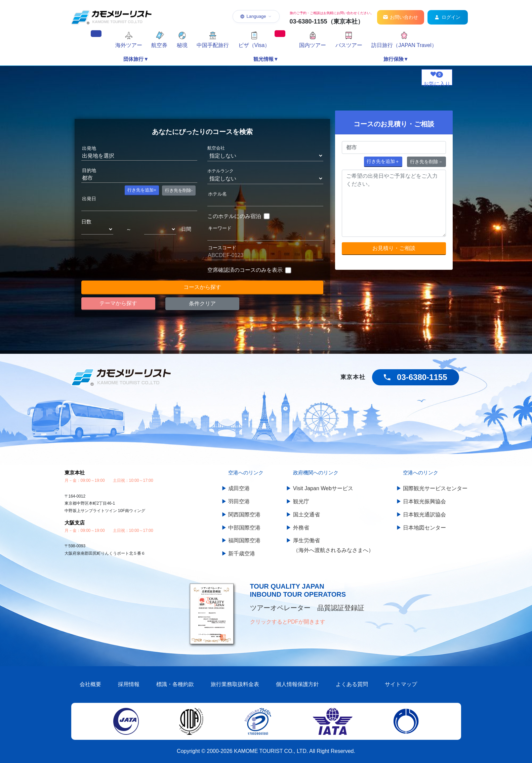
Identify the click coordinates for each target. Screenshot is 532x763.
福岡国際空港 (244, 540)
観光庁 (301, 501)
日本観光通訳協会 (424, 515)
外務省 (301, 528)
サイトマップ (401, 684)
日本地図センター (424, 528)
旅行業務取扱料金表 (235, 684)
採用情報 (129, 684)
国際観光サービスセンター (435, 488)
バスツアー (349, 45)
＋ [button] (383, 161)
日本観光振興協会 (424, 501)
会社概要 (90, 684)
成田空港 (239, 488)
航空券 (159, 45)
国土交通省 (306, 515)
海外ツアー (129, 45)
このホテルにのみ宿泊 (234, 216)
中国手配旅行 (213, 45)
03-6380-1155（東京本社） (327, 22)
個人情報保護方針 (297, 684)
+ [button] (142, 190)
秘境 (182, 45)
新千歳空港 (242, 554)
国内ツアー (313, 45)
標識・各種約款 (175, 684)
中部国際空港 (244, 528)
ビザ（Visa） (254, 45)
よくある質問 (352, 684)
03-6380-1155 (422, 377)
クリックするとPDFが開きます (288, 622)
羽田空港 (239, 501)
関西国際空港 (244, 515)
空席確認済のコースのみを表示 (245, 270)
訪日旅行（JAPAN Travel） (404, 45)
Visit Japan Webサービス (323, 488)
